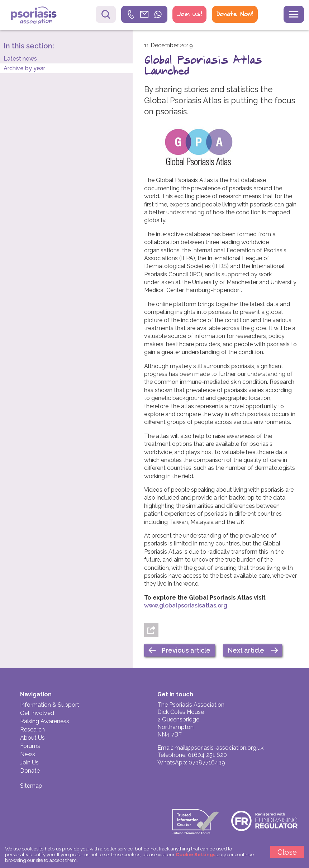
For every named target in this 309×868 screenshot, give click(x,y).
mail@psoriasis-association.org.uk (219, 748)
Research (32, 729)
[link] (144, 14)
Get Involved (37, 713)
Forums (30, 746)
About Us (32, 738)
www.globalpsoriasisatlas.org (186, 605)
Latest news (20, 59)
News (28, 754)
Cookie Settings (196, 854)
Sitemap (31, 786)
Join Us (29, 762)
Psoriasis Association (39, 16)
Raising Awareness (45, 721)
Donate (30, 771)
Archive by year (24, 68)
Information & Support (50, 705)
